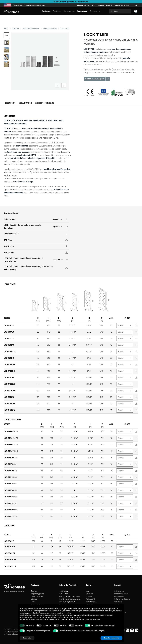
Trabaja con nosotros (122, 5)
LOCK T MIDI (65, 29)
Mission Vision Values (121, 594)
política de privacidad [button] (109, 609)
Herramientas (69, 11)
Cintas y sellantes (37, 596)
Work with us (118, 602)
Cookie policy (63, 594)
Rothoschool (90, 599)
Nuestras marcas (83, 5)
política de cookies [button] (65, 613)
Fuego (33, 602)
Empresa (101, 5)
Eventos (109, 5)
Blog (93, 5)
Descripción (10, 103)
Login (88, 591)
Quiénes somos (119, 591)
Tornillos (34, 591)
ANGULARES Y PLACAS (31, 29)
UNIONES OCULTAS (50, 29)
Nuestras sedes (119, 596)
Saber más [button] (27, 638)
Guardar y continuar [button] (111, 638)
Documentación (25, 103)
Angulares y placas (37, 594)
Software (89, 596)
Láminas (34, 599)
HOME (6, 29)
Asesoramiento (91, 602)
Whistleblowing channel (67, 602)
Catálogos (90, 594)
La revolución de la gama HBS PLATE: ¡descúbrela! (71, 2)
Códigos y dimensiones (45, 103)
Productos (46, 11)
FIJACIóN (15, 29)
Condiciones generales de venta (69, 599)
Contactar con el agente (122, 599)
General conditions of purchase (69, 596)
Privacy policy (63, 591)
